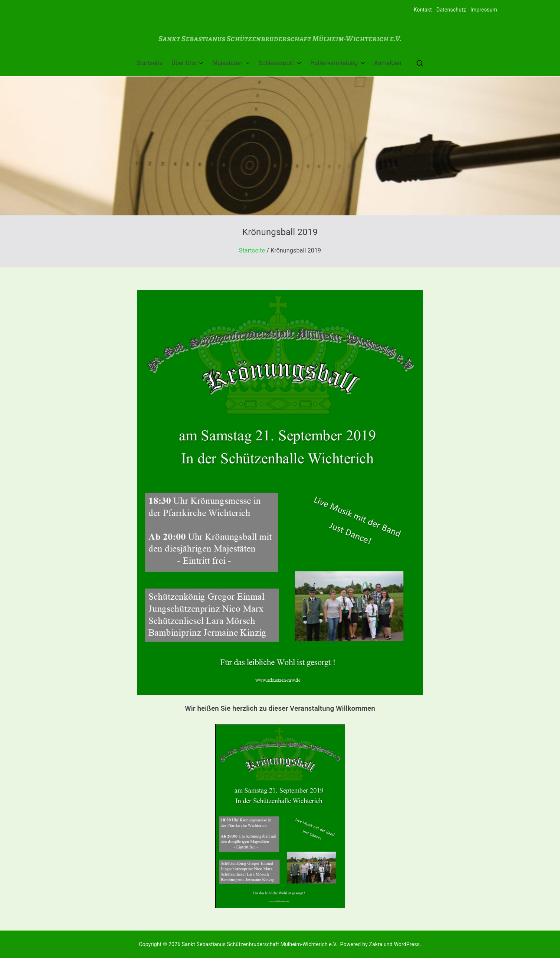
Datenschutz (451, 10)
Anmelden (388, 63)
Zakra (376, 944)
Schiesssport (280, 63)
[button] (200, 63)
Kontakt (423, 10)
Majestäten (231, 63)
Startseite (150, 63)
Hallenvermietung (338, 63)
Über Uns (187, 63)
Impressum (484, 10)
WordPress (407, 944)
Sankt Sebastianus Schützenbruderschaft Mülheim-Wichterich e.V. (280, 38)
